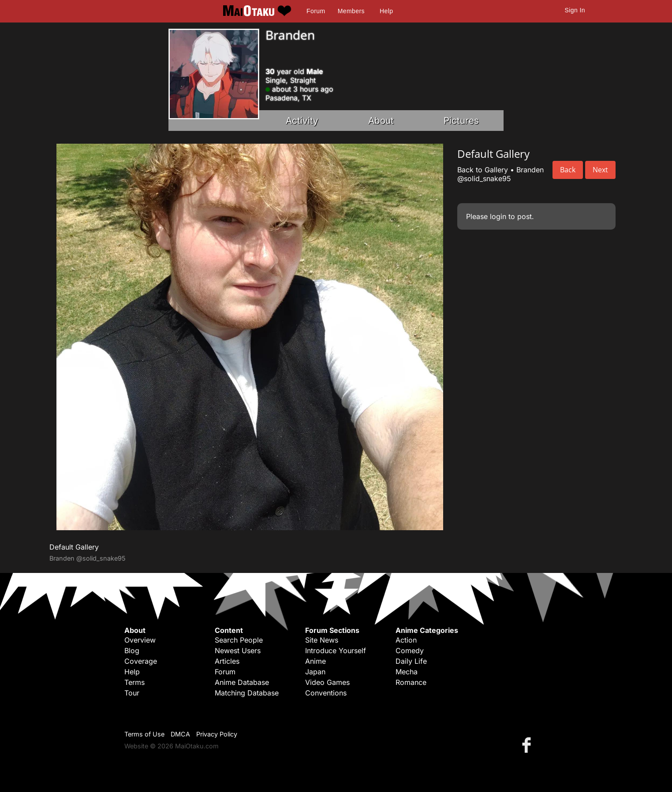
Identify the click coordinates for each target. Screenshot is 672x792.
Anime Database (242, 682)
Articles (227, 661)
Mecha (407, 672)
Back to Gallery (483, 170)
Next (600, 170)
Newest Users (238, 651)
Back (568, 170)
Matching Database (247, 693)
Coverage (141, 661)
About (381, 121)
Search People (239, 640)
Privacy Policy (217, 734)
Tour (132, 693)
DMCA (180, 734)
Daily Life (411, 661)
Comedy (410, 651)
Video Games (327, 682)
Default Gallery (74, 547)
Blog (132, 651)
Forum (316, 11)
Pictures (461, 121)
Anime (315, 661)
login (498, 216)
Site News (322, 640)
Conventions (326, 693)
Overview (140, 640)
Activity (302, 121)
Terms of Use (144, 734)
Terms (134, 682)
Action (406, 640)
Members (351, 11)
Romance (411, 682)
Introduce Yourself (336, 651)
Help (386, 11)
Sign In (575, 10)
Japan (315, 672)
